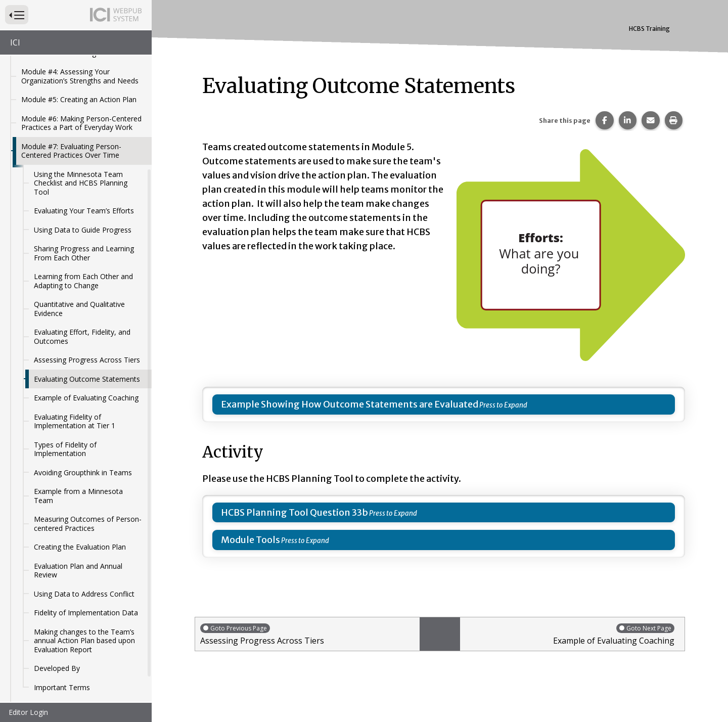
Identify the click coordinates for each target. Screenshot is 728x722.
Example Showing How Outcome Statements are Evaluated (350, 404)
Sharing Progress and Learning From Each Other (84, 222)
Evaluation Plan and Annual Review (78, 540)
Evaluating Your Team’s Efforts (84, 180)
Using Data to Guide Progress (83, 199)
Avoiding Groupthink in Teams (83, 442)
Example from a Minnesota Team (78, 465)
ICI (15, 42)
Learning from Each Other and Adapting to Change (83, 250)
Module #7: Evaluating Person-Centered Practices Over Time (71, 120)
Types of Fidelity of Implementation (65, 418)
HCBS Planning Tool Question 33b (294, 512)
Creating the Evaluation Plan (80, 516)
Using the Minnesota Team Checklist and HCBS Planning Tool (81, 152)
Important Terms (62, 657)
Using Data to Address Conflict (84, 563)
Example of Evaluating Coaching (86, 367)
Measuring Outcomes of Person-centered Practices (88, 493)
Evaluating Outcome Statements (87, 348)
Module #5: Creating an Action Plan (79, 69)
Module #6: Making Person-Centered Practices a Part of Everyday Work (81, 92)
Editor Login (28, 712)
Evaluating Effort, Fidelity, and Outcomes (82, 306)
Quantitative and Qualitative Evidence (79, 278)
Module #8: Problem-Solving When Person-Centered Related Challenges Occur (81, 684)
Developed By (57, 637)
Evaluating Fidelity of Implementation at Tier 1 (75, 391)
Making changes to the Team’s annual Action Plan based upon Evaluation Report (84, 610)
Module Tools (251, 540)
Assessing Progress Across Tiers (87, 329)
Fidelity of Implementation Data (86, 582)
